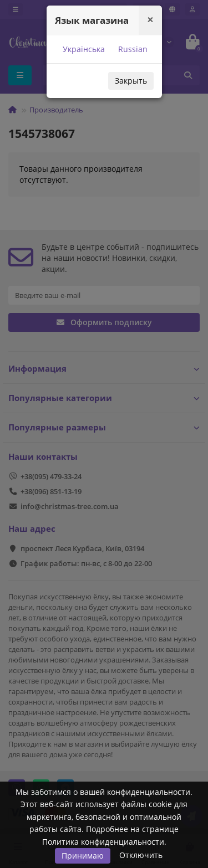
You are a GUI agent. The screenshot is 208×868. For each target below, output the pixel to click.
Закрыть (131, 81)
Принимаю (83, 856)
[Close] (150, 20)
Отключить (141, 855)
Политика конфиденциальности (103, 842)
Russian (132, 49)
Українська (83, 49)
